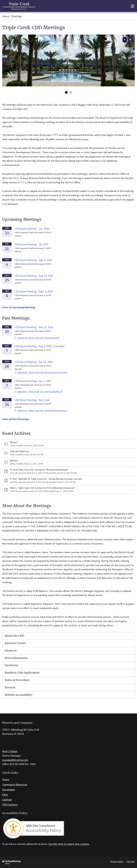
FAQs (5, 795)
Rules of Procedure (17, 680)
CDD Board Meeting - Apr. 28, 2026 (34, 362)
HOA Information (16, 658)
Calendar (7, 800)
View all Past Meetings (16, 419)
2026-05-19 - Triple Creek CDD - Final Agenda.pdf (38, 338)
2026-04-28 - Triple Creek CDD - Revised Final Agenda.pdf (42, 372)
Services (10, 687)
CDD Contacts (10, 804)
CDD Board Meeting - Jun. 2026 (32, 229)
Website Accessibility (18, 695)
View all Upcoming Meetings (19, 307)
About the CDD (14, 636)
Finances (11, 651)
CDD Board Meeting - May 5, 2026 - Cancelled (40, 346)
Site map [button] (131, 862)
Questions (11, 665)
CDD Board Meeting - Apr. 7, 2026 (33, 381)
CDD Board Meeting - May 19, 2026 (34, 327)
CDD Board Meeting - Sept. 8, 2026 (34, 291)
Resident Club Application (22, 673)
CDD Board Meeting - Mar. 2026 (32, 400)
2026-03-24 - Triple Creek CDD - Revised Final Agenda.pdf (42, 411)
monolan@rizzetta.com (15, 760)
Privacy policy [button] (117, 862)
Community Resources (15, 784)
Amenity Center (15, 643)
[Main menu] (133, 6)
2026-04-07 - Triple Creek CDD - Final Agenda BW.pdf (40, 392)
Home (6, 16)
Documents (9, 790)
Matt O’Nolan (10, 751)
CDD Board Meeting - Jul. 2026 (32, 244)
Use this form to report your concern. (69, 844)
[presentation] (4, 60)
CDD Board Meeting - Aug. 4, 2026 (33, 260)
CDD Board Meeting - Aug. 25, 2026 (34, 276)
